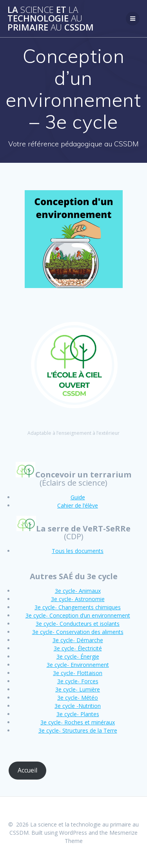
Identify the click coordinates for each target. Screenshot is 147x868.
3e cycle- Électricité (78, 648)
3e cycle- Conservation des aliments (78, 632)
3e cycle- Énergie (78, 656)
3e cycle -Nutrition (78, 706)
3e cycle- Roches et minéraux (78, 722)
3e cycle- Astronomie (78, 599)
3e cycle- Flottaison (78, 673)
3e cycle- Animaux (78, 591)
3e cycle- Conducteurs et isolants (78, 624)
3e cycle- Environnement (78, 665)
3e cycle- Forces (78, 681)
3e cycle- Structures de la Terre (78, 730)
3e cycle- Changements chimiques (78, 607)
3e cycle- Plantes (78, 714)
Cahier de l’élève (78, 505)
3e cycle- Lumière (78, 689)
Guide (78, 497)
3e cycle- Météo (78, 698)
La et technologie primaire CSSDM (51, 19)
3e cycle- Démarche (78, 640)
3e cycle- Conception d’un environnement (78, 615)
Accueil (27, 770)
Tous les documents (78, 551)
